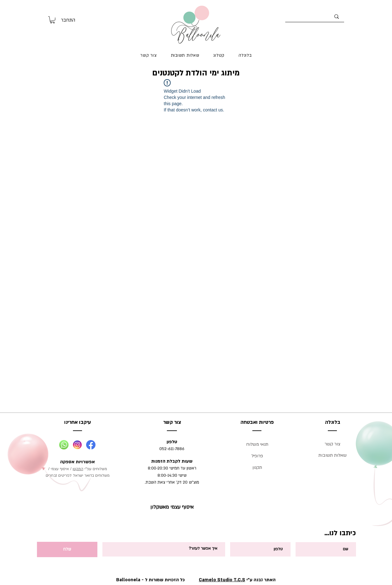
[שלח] (67, 549)
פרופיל (257, 456)
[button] (52, 20)
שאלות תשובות (333, 455)
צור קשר (333, 444)
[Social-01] (64, 445)
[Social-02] (77, 445)
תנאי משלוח (257, 444)
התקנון (78, 469)
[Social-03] (91, 445)
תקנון (257, 467)
